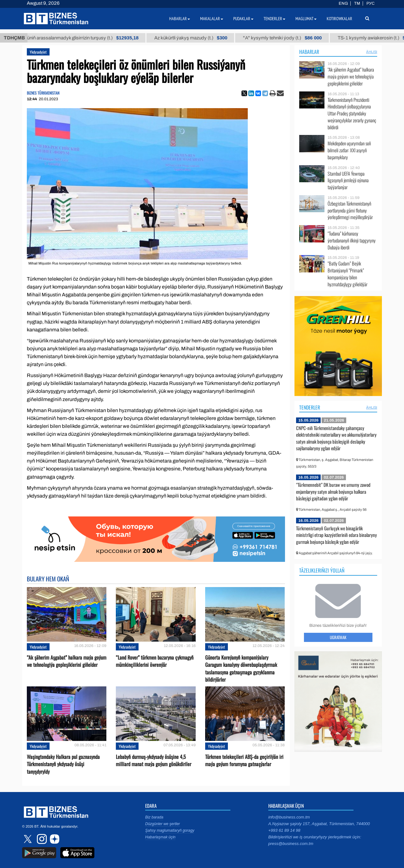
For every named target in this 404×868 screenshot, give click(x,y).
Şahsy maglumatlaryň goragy (170, 830)
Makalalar (212, 19)
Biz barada (154, 817)
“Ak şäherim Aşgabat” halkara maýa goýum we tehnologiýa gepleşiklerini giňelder (67, 661)
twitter (28, 839)
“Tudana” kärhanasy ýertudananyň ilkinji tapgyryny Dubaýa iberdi (352, 240)
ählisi (372, 52)
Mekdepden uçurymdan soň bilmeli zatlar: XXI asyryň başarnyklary (349, 150)
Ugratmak (338, 637)
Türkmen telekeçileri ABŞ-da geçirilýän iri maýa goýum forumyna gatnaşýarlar (244, 760)
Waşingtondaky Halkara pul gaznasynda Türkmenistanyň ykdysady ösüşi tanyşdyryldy (63, 764)
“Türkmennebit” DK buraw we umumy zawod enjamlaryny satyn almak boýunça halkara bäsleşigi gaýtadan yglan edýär (333, 491)
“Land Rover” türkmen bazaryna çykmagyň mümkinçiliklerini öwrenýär (155, 661)
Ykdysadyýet (38, 52)
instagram (41, 839)
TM (357, 3)
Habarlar (309, 52)
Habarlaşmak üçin (160, 837)
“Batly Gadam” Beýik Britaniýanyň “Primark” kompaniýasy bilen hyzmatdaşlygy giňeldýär (348, 274)
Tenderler (310, 407)
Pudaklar (243, 19)
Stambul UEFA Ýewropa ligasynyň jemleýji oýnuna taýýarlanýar (348, 181)
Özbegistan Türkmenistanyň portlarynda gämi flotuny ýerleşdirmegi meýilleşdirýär (350, 210)
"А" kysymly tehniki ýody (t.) (314, 38)
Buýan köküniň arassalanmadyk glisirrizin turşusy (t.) (103, 38)
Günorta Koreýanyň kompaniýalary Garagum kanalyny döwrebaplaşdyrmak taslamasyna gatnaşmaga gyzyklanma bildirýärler (241, 669)
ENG (343, 3)
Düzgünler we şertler (163, 824)
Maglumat (306, 19)
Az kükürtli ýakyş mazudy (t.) (222, 38)
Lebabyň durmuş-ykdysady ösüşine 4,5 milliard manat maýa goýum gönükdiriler (154, 760)
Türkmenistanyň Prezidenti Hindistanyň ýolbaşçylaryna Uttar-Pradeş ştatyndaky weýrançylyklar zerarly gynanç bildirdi (352, 114)
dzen (54, 839)
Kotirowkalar (339, 19)
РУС (371, 3)
